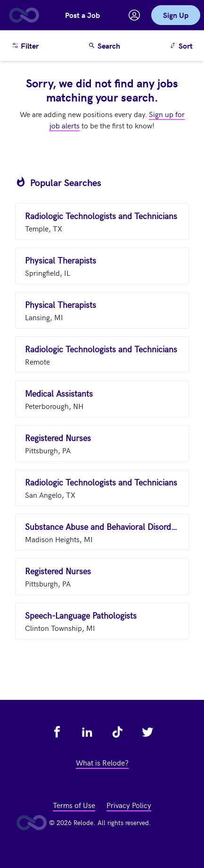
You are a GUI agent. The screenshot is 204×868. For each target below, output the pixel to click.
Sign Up (176, 15)
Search (104, 46)
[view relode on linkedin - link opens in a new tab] (87, 732)
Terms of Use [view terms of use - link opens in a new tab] (74, 805)
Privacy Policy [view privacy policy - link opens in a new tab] (129, 805)
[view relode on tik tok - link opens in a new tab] (117, 732)
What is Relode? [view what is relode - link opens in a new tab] (102, 762)
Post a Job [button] (82, 15)
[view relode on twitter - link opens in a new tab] (147, 732)
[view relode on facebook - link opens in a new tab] (57, 732)
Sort (183, 45)
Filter (25, 46)
